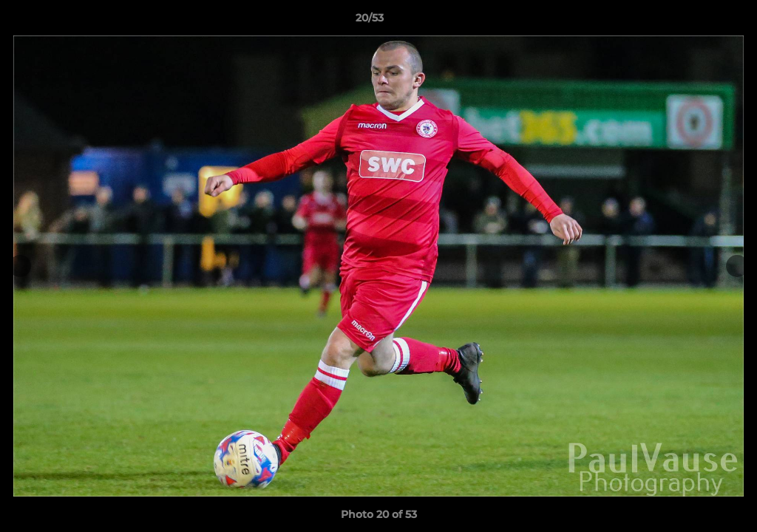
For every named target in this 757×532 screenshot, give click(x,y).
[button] (695, 21)
